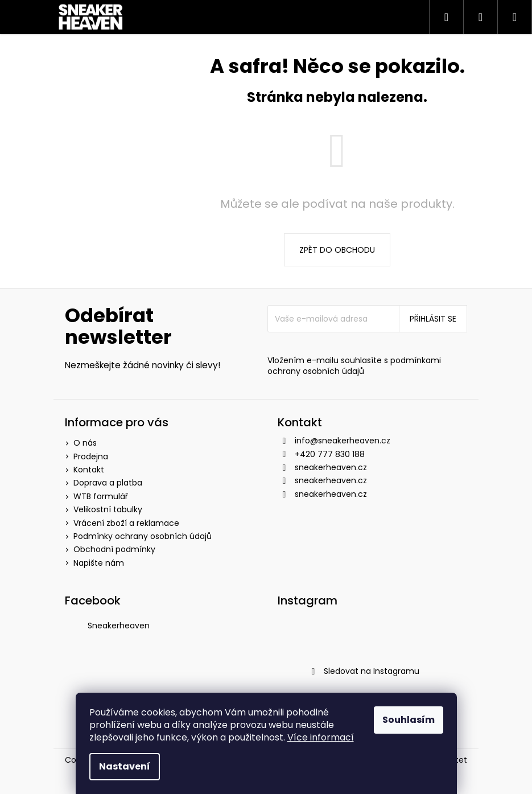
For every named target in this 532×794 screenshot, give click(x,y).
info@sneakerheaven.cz (343, 441)
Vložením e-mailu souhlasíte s (354, 366)
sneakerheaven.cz (331, 467)
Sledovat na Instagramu (372, 671)
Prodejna (91, 456)
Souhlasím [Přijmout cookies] (409, 720)
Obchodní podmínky (114, 549)
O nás (85, 443)
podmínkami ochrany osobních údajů (354, 366)
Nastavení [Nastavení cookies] (125, 766)
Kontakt (89, 470)
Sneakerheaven (119, 626)
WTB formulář (101, 496)
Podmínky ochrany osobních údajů (143, 536)
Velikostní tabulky (108, 509)
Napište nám (99, 563)
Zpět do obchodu (337, 250)
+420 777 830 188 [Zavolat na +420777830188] (330, 454)
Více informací (321, 737)
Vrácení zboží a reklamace (126, 523)
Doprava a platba (108, 483)
